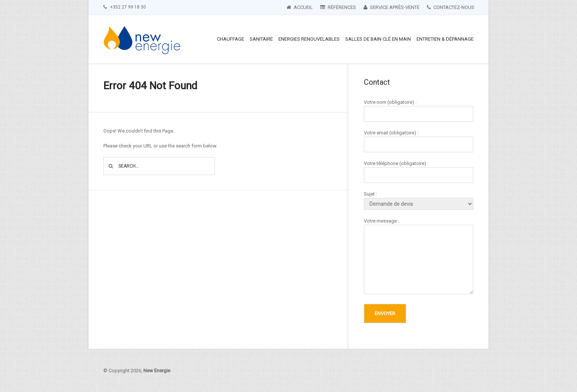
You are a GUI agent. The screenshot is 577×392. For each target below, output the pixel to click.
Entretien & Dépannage (445, 39)
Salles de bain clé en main (378, 39)
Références (338, 7)
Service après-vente (392, 7)
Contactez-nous (451, 7)
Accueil (300, 7)
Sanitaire (261, 39)
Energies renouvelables (309, 39)
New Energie (157, 371)
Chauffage (230, 39)
